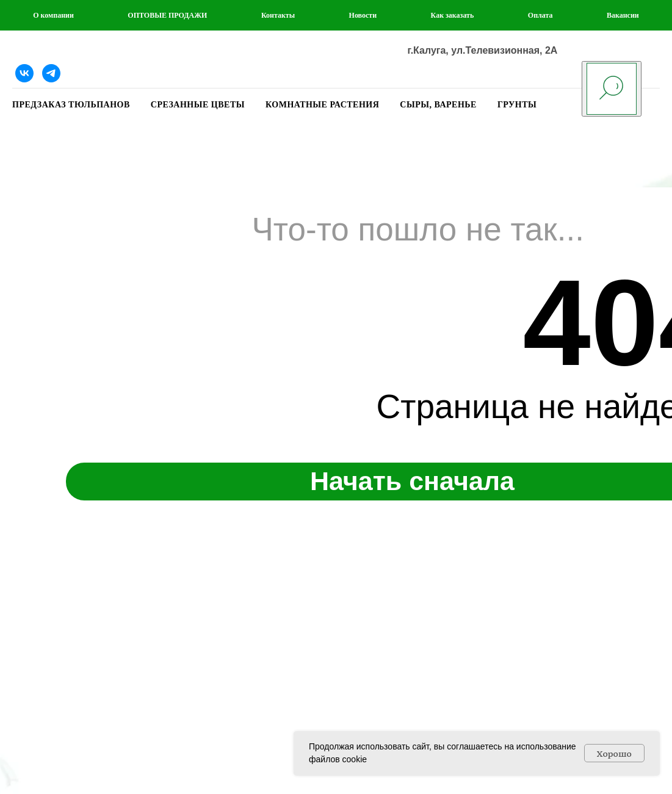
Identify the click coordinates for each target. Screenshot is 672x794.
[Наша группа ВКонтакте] (24, 73)
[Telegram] (51, 73)
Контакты (278, 15)
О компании (53, 15)
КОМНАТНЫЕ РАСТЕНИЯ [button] (322, 105)
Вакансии (623, 15)
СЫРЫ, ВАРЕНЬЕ (438, 105)
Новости (363, 15)
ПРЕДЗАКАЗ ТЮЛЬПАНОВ (71, 105)
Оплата (540, 15)
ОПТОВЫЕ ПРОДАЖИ (167, 15)
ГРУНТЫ (517, 105)
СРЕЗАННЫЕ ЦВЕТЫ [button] (198, 105)
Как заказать (453, 15)
